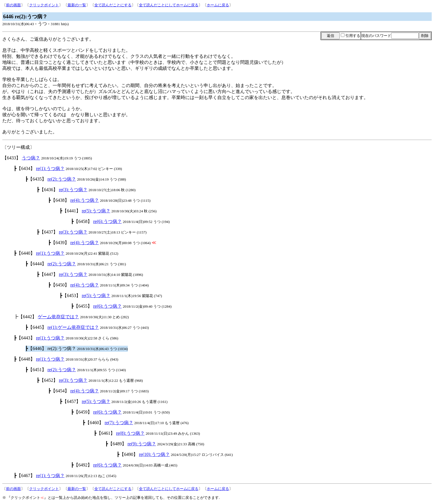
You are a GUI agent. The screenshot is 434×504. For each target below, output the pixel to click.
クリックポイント (44, 5)
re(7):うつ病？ (119, 423)
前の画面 (13, 5)
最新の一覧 (77, 5)
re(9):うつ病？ (142, 444)
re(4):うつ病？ (85, 200)
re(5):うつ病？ (96, 211)
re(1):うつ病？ (50, 168)
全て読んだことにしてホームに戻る (169, 5)
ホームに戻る (218, 5)
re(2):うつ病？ (62, 179)
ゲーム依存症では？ (58, 317)
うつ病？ (31, 158)
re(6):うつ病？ (107, 221)
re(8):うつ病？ (130, 433)
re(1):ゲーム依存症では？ (73, 327)
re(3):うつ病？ (73, 190)
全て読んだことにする (113, 5)
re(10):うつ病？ (154, 454)
